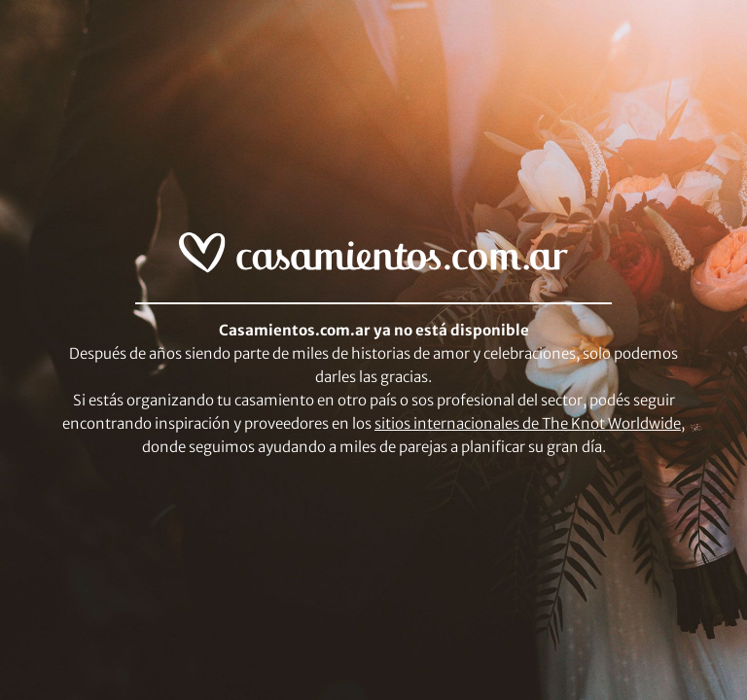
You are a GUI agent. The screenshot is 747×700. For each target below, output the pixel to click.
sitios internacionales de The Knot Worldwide (528, 423)
